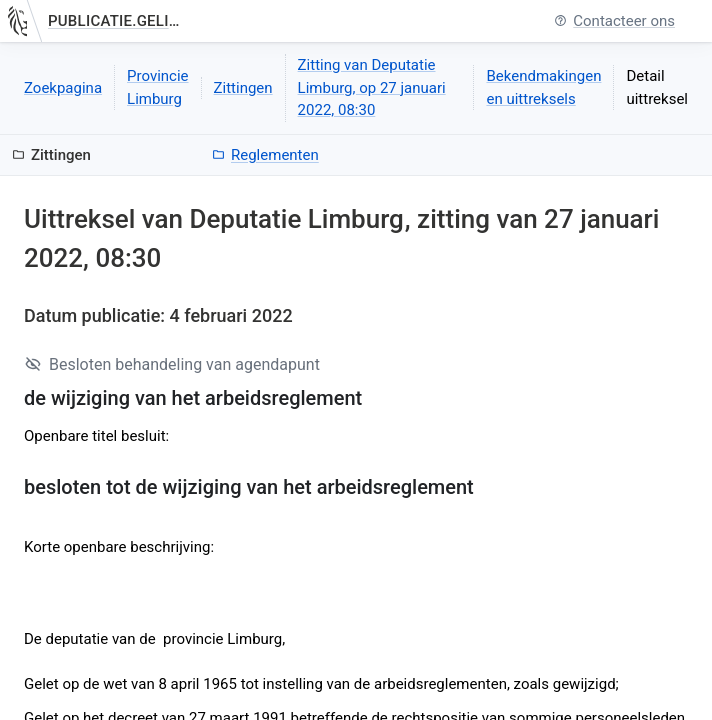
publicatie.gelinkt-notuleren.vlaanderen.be (117, 21)
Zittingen (243, 88)
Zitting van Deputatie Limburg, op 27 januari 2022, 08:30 (372, 87)
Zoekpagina (63, 88)
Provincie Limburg (158, 87)
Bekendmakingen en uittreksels (543, 87)
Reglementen (265, 155)
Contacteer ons (614, 21)
